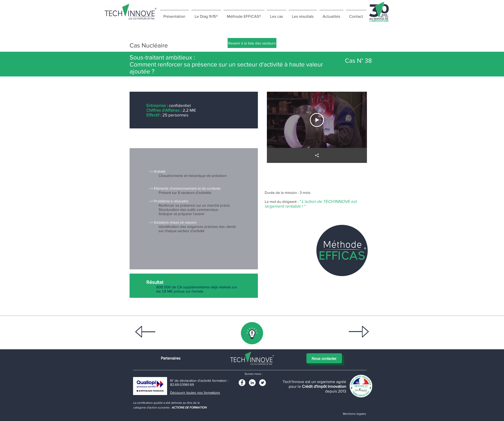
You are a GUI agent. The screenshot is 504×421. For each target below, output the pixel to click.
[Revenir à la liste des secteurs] (252, 43)
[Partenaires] (171, 358)
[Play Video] (317, 120)
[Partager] (317, 155)
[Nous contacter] (324, 358)
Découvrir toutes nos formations (195, 393)
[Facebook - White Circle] (242, 383)
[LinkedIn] (252, 383)
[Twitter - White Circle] (263, 383)
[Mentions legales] (355, 414)
